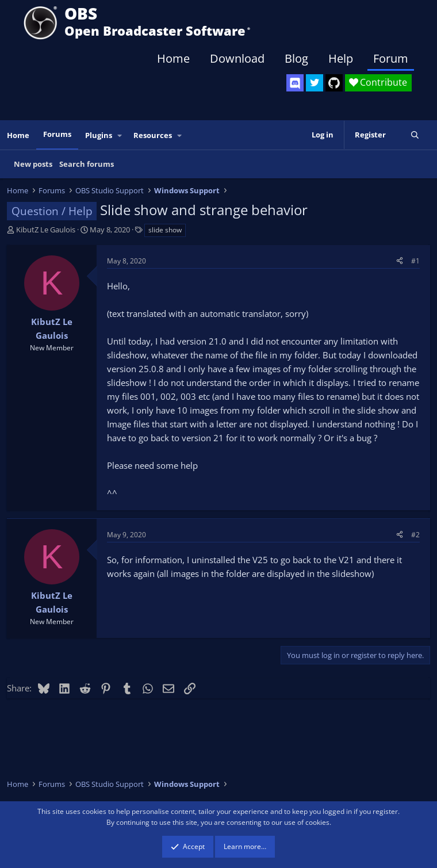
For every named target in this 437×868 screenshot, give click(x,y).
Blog (296, 58)
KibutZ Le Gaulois (46, 230)
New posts (33, 164)
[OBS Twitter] (315, 83)
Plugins (99, 135)
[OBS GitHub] (334, 83)
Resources (153, 135)
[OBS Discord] (295, 83)
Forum (391, 58)
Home (173, 58)
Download (237, 58)
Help (341, 58)
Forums (57, 134)
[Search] (415, 135)
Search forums (87, 164)
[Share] (400, 261)
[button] (120, 135)
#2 (415, 535)
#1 (415, 261)
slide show (165, 230)
